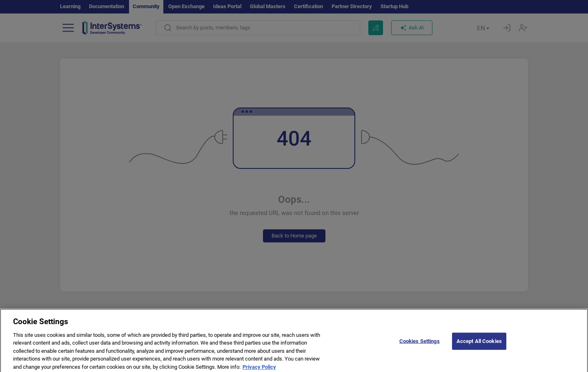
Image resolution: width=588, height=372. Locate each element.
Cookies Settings (420, 343)
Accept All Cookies (479, 343)
